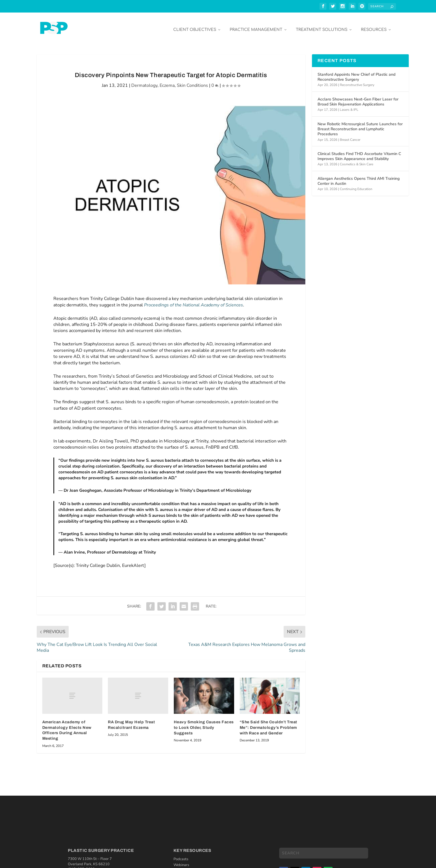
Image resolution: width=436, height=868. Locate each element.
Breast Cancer (350, 136)
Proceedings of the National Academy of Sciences (194, 301)
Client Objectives (195, 25)
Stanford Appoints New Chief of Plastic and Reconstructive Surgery (356, 73)
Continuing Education (356, 185)
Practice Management (256, 25)
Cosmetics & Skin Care (356, 160)
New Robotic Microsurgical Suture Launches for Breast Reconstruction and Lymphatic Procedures (360, 125)
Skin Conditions (192, 81)
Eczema (167, 81)
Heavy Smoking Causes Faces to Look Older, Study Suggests (204, 723)
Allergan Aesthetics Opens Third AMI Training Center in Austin (359, 177)
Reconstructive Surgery (357, 81)
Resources (374, 25)
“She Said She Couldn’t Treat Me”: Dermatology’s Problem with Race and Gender (268, 723)
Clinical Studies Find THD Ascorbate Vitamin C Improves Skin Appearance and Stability (359, 152)
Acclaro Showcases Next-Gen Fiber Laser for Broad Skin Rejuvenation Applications (358, 98)
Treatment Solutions (322, 25)
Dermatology (144, 81)
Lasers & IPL (349, 105)
